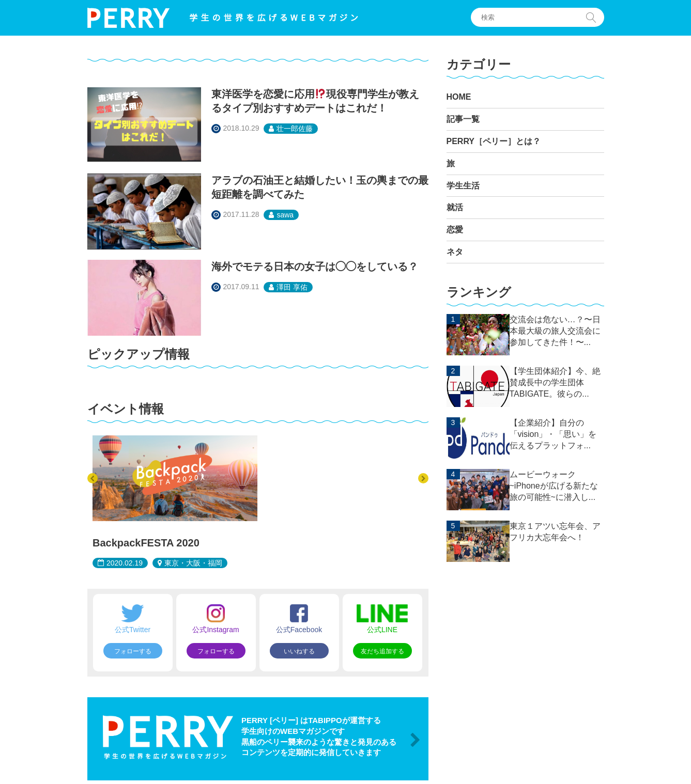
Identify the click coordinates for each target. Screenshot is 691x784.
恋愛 (455, 230)
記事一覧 (463, 119)
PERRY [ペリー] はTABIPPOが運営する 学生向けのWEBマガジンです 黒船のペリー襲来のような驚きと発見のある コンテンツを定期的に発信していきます (319, 736)
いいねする (299, 651)
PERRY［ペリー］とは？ (494, 141)
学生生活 (463, 186)
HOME (459, 97)
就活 (455, 207)
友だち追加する (382, 651)
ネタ (455, 252)
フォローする (133, 651)
